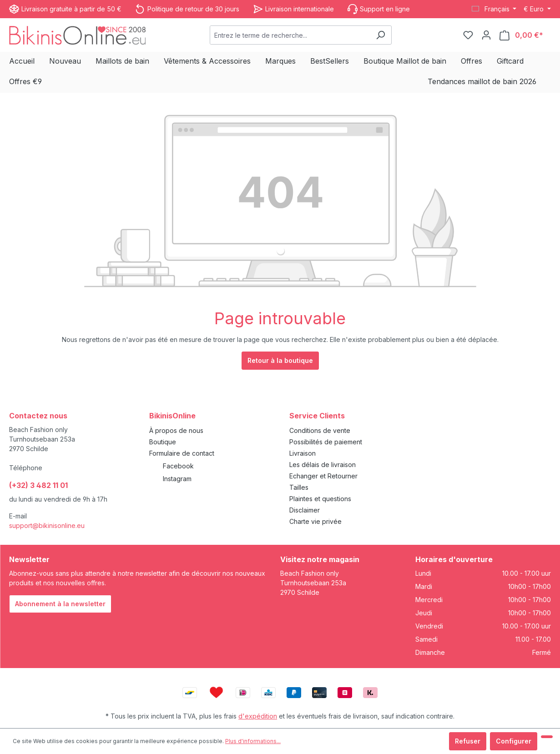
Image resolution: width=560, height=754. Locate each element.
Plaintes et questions (320, 499)
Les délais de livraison (323, 465)
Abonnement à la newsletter (60, 604)
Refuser (468, 741)
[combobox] (290, 35)
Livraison (303, 453)
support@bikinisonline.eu (47, 525)
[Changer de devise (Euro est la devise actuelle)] (537, 9)
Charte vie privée (315, 521)
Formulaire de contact (182, 453)
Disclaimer (305, 510)
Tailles (299, 487)
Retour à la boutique (280, 360)
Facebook (178, 466)
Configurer (514, 741)
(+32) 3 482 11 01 (38, 485)
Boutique (163, 442)
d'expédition (258, 716)
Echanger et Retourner (323, 476)
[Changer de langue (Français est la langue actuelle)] (494, 9)
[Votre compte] (486, 35)
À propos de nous (176, 430)
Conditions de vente (320, 430)
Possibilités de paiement (326, 442)
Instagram (177, 479)
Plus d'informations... (253, 741)
